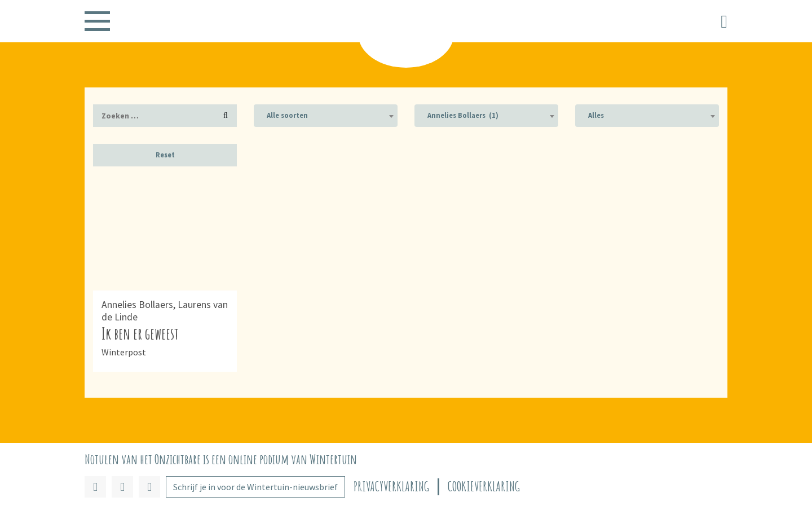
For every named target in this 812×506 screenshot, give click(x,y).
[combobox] (326, 116)
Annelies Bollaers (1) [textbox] (463, 115)
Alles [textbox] (596, 115)
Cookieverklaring (484, 487)
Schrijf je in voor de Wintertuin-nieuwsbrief (255, 487)
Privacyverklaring (391, 487)
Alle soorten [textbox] (287, 115)
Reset (165, 155)
